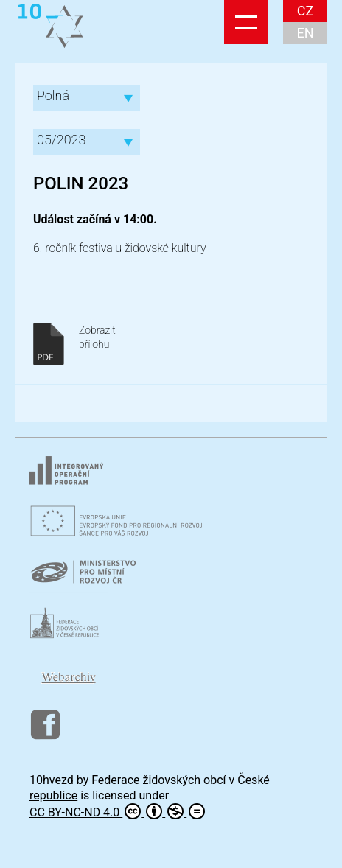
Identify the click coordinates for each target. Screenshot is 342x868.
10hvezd (53, 780)
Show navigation (246, 22)
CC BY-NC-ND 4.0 (117, 811)
